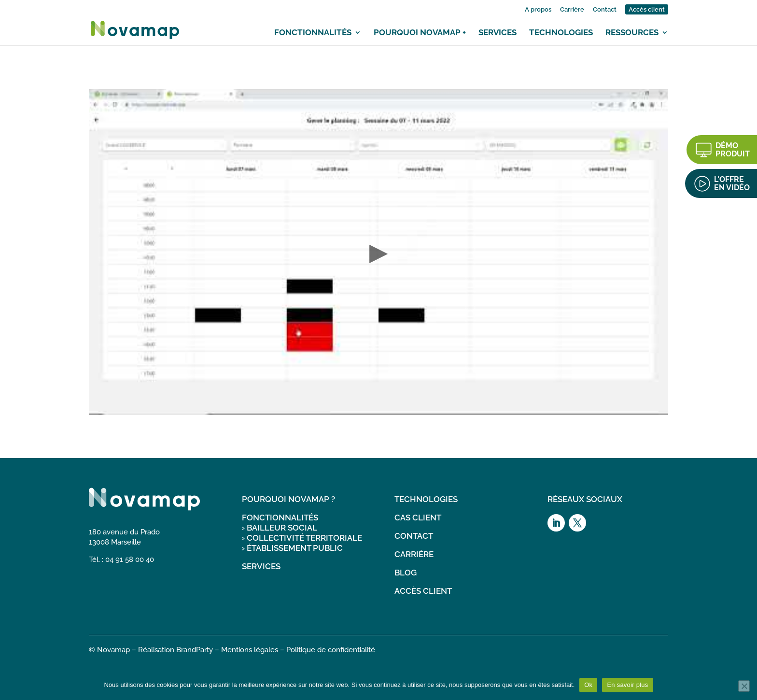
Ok (588, 685)
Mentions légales (250, 650)
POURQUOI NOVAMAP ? (288, 499)
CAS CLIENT (418, 518)
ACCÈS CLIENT (423, 591)
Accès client (647, 9)
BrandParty (195, 650)
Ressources (632, 32)
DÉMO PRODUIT (733, 150)
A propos (538, 9)
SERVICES (261, 566)
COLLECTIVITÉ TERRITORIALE (304, 538)
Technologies (561, 32)
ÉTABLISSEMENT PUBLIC (295, 548)
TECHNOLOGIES (426, 499)
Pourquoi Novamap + (420, 32)
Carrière (572, 9)
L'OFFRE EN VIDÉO (732, 183)
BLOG (406, 573)
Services (498, 32)
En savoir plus (627, 685)
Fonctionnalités (313, 32)
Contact (605, 9)
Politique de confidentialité (331, 650)
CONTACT (414, 536)
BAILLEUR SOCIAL (282, 528)
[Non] (744, 686)
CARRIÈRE (414, 554)
